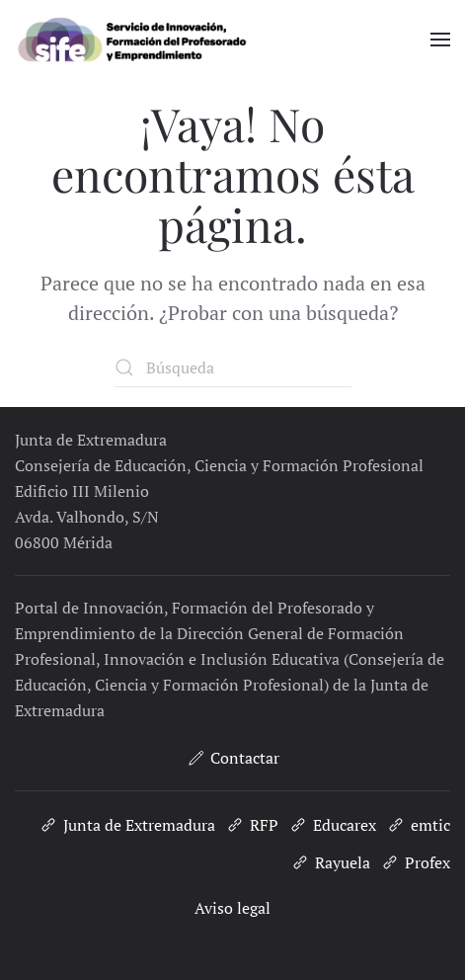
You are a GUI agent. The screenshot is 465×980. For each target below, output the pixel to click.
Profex (415, 862)
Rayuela (330, 862)
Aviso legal (232, 908)
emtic (418, 825)
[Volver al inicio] (160, 40)
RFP (252, 825)
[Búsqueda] (233, 367)
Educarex (332, 825)
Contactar (232, 758)
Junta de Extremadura (127, 825)
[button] (440, 40)
